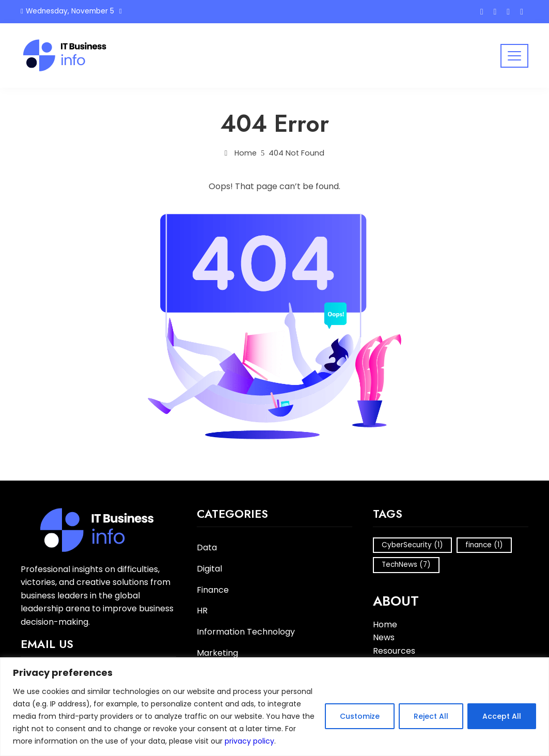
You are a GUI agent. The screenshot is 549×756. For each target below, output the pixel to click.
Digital (209, 569)
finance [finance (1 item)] (484, 545)
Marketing (217, 653)
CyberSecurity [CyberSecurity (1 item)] (412, 545)
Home (385, 624)
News (384, 637)
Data (207, 548)
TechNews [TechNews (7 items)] (406, 565)
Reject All (431, 716)
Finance (213, 590)
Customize (360, 716)
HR (202, 611)
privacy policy (249, 741)
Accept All (502, 716)
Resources (394, 651)
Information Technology (246, 632)
